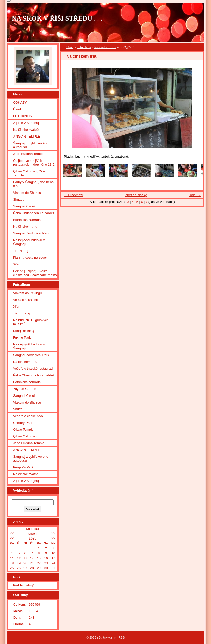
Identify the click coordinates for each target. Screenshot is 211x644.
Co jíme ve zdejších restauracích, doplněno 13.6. (34, 163)
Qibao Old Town (25, 436)
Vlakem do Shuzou (27, 193)
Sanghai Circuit (24, 206)
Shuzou (19, 199)
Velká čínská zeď (26, 300)
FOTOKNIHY (23, 116)
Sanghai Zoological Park (31, 233)
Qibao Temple (23, 429)
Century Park (23, 423)
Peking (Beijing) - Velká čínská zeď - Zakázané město (35, 273)
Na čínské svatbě (26, 130)
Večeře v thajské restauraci (33, 369)
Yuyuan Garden (25, 389)
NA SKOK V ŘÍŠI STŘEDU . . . (57, 18)
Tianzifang (21, 251)
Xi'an (17, 264)
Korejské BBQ (23, 331)
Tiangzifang (22, 313)
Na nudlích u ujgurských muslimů (31, 322)
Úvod (70, 47)
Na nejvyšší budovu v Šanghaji (29, 242)
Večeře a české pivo (28, 416)
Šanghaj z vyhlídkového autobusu (31, 145)
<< (12, 533)
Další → (195, 195)
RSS (122, 637)
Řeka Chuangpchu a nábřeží (34, 213)
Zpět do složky (136, 195)
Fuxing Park (22, 338)
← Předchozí (73, 195)
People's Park (23, 467)
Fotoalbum (84, 47)
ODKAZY (20, 103)
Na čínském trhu (105, 47)
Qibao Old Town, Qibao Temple (30, 173)
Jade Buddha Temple (29, 154)
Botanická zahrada (27, 220)
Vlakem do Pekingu (27, 293)
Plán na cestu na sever (30, 258)
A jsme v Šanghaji (26, 123)
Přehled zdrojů (24, 585)
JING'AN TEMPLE (27, 136)
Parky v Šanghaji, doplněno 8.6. (33, 184)
